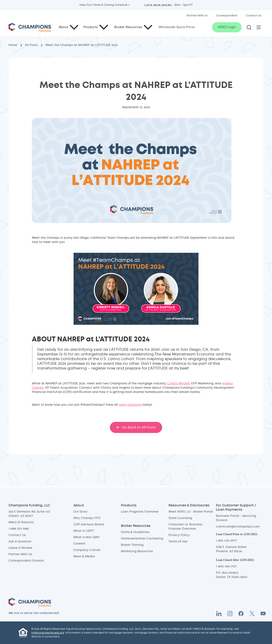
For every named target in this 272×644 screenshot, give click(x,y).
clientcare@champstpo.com (238, 527)
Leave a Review (20, 548)
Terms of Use (178, 542)
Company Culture (87, 550)
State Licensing (180, 518)
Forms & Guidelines (135, 532)
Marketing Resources (137, 551)
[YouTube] (263, 614)
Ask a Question (20, 542)
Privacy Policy (179, 535)
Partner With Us (20, 554)
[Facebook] (241, 614)
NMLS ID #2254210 (21, 522)
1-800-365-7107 (226, 566)
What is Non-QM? (86, 537)
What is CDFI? (84, 531)
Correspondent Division (26, 561)
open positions (130, 405)
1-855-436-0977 (226, 541)
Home (13, 45)
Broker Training (132, 545)
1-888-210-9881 (19, 529)
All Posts (31, 45)
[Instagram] (230, 614)
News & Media (84, 556)
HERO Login (227, 27)
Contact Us (17, 535)
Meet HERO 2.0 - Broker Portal (191, 512)
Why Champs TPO (87, 518)
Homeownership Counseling (142, 539)
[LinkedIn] (219, 614)
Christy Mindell (178, 384)
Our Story (80, 512)
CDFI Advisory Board (89, 525)
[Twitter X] (252, 614)
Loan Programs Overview (140, 512)
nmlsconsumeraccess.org (48, 633)
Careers (79, 544)
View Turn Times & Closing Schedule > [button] (104, 5)
